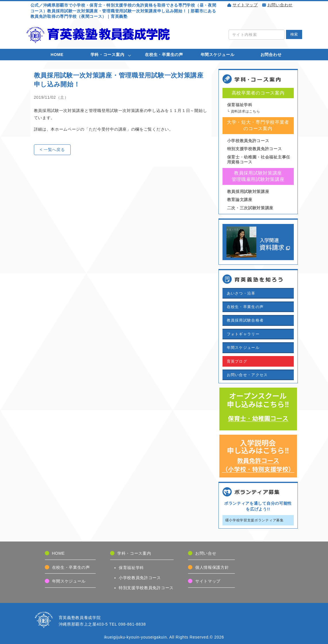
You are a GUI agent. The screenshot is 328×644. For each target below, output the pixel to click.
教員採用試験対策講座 (248, 192)
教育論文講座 (240, 200)
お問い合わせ (280, 5)
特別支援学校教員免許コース (255, 149)
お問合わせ (271, 55)
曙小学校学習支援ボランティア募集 (255, 520)
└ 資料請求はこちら (244, 111)
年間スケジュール (218, 55)
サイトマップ (245, 5)
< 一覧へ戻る (52, 150)
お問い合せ (206, 553)
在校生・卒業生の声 (164, 55)
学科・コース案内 (108, 55)
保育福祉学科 (240, 105)
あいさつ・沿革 (241, 293)
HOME (57, 55)
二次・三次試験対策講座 (250, 208)
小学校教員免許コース (248, 141)
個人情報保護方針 (212, 567)
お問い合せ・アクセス (247, 375)
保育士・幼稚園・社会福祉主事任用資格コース (259, 159)
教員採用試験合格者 (245, 320)
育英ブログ (237, 361)
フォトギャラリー (243, 334)
